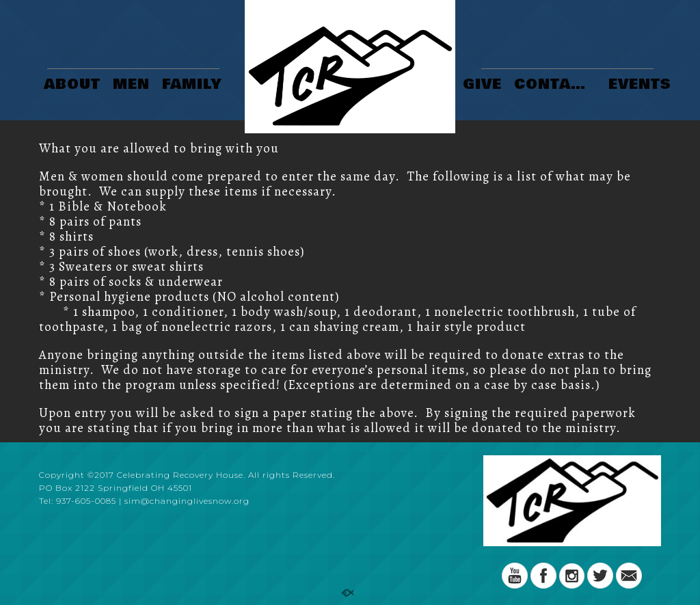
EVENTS (640, 85)
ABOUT (72, 85)
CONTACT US (557, 85)
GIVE (482, 85)
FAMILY (192, 85)
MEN (131, 85)
